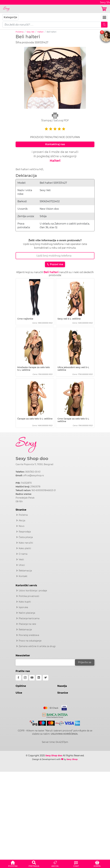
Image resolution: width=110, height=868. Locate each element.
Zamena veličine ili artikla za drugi (37, 646)
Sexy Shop (72, 759)
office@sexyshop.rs (34, 475)
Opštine (21, 686)
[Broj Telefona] (55, 256)
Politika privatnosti (29, 596)
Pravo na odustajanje (30, 641)
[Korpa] (104, 9)
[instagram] (25, 678)
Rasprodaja (25, 532)
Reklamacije (25, 630)
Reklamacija (25, 571)
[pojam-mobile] (52, 25)
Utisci (22, 565)
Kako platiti (25, 548)
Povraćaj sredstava (29, 635)
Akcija (22, 520)
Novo (22, 526)
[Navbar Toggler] (104, 17)
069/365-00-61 (33, 472)
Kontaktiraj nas (55, 144)
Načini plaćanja (27, 613)
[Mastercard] (51, 707)
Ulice (19, 693)
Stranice (63, 693)
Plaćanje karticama (29, 618)
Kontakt (23, 576)
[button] (13, 863)
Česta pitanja (26, 537)
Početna (20, 32)
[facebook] (18, 678)
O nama (23, 554)
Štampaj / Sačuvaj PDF (55, 117)
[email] (47, 662)
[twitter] (46, 678)
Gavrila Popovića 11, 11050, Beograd (34, 464)
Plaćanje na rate (27, 624)
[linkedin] (39, 678)
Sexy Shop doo (32, 459)
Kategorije (10, 17)
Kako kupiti (25, 602)
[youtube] (32, 678)
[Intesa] (55, 715)
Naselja (62, 686)
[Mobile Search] (104, 25)
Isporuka (23, 607)
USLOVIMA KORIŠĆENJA (64, 734)
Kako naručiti (26, 543)
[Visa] (63, 707)
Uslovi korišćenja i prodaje (33, 591)
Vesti (21, 559)
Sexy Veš (30, 32)
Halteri (40, 32)
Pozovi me (55, 264)
